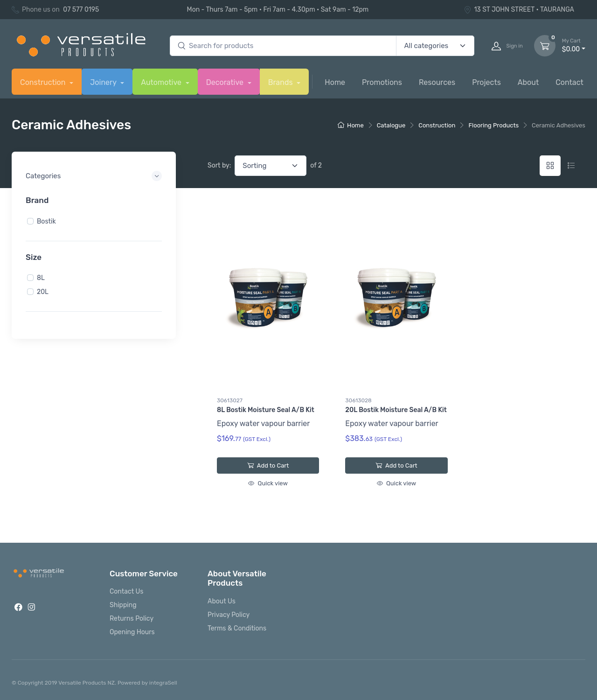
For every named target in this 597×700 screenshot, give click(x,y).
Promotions (382, 82)
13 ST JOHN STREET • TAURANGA (519, 10)
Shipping (123, 605)
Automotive (162, 82)
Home (335, 82)
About (528, 82)
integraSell (163, 683)
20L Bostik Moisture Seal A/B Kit (396, 410)
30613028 (358, 400)
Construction (44, 82)
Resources (437, 82)
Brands (281, 82)
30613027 (230, 400)
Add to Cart (268, 465)
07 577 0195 (81, 10)
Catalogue (391, 125)
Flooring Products (493, 125)
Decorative (226, 82)
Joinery (104, 82)
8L (41, 278)
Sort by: (219, 165)
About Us (222, 601)
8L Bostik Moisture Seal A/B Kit (266, 410)
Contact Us (126, 591)
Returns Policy (132, 619)
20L (43, 292)
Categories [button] (43, 176)
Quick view (268, 483)
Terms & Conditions (237, 628)
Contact (569, 82)
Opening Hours (132, 632)
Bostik (46, 221)
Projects (486, 82)
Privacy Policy (229, 615)
